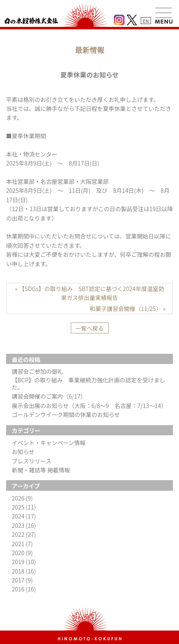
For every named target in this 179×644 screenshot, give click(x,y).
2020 (22, 553)
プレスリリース (32, 461)
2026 (22, 498)
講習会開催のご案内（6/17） (49, 396)
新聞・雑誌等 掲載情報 (41, 470)
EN (146, 21)
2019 (24, 562)
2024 (24, 516)
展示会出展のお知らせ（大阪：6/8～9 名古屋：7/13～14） (89, 406)
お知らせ (23, 452)
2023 (24, 525)
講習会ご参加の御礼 (37, 371)
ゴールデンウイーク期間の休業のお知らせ (66, 415)
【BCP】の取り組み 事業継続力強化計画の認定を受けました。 (88, 384)
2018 (24, 571)
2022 (24, 534)
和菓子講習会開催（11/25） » (128, 309)
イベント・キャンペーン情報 (49, 443)
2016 (24, 589)
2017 (22, 580)
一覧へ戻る (89, 328)
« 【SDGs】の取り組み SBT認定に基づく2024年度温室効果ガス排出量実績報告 (90, 293)
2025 (24, 507)
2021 (22, 544)
